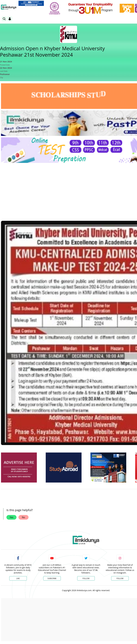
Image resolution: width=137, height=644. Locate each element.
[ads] (19, 468)
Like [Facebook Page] (18, 578)
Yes (11, 517)
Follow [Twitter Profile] (86, 578)
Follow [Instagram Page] (120, 578)
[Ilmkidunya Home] (9, 7)
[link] (31, 3)
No (24, 517)
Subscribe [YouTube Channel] (52, 578)
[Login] (10, 19)
